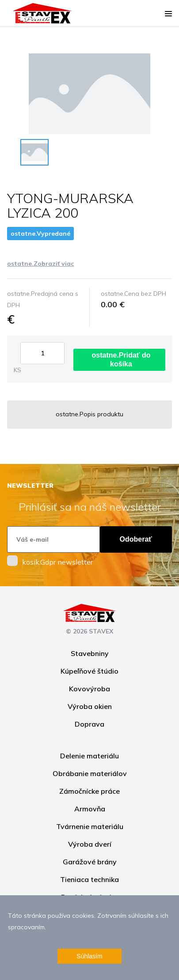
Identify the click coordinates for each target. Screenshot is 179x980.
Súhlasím (89, 956)
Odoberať (136, 539)
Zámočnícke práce (89, 791)
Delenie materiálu (89, 756)
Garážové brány (90, 862)
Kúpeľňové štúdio (89, 671)
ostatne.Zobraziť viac (40, 264)
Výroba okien (90, 706)
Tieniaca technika (89, 879)
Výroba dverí (90, 844)
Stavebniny (90, 653)
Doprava (89, 724)
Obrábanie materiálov (90, 773)
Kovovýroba (89, 689)
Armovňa (90, 809)
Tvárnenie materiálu (90, 826)
